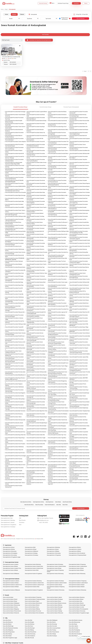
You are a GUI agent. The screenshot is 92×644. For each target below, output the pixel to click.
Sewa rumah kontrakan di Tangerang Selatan (35, 599)
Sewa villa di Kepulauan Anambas (10, 628)
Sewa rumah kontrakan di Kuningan (55, 607)
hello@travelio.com (43, 520)
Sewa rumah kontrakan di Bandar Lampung (57, 603)
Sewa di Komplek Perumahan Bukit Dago (14, 282)
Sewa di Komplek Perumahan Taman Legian (58, 282)
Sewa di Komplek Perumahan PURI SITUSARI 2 (80, 354)
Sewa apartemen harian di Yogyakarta (33, 574)
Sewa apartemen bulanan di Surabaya (55, 581)
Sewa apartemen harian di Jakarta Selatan (56, 566)
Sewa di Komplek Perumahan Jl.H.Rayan (57, 462)
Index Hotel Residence (50, 505)
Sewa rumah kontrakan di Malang (32, 609)
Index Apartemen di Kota (26, 502)
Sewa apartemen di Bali (7, 518)
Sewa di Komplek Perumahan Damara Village (36, 441)
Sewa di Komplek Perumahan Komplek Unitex (58, 264)
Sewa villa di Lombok (73, 628)
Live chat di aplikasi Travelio (45, 518)
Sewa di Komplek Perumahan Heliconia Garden (80, 459)
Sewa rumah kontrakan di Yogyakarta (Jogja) (79, 613)
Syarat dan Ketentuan (30, 539)
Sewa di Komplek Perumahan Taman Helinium (80, 333)
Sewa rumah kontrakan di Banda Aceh (33, 603)
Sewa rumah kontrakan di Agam (32, 601)
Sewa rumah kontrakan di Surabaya (55, 599)
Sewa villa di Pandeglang (74, 630)
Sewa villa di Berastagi (52, 624)
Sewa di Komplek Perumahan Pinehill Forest (15, 336)
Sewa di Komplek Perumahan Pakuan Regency (80, 183)
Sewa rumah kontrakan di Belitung (55, 605)
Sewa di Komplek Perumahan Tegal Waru (57, 438)
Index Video (65, 505)
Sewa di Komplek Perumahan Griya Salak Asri (58, 444)
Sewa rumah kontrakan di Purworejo (33, 611)
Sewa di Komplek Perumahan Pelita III (13, 480)
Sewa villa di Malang (29, 630)
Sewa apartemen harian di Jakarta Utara (34, 566)
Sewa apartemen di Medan (75, 551)
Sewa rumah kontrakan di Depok (10, 599)
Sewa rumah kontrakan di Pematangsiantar (79, 609)
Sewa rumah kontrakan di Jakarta (54, 597)
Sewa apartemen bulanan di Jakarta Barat (78, 583)
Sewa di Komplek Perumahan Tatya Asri (78, 159)
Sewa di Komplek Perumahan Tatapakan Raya (80, 411)
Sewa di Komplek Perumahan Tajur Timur (57, 435)
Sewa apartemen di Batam (75, 547)
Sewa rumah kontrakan (8, 597)
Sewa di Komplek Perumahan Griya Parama (36, 468)
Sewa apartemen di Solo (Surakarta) (77, 553)
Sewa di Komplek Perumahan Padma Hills (36, 444)
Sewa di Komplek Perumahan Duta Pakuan (79, 130)
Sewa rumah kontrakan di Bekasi (76, 599)
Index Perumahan (39, 505)
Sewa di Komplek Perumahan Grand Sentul (57, 121)
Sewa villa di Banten (51, 622)
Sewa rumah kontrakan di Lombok (76, 607)
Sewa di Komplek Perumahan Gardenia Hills (58, 459)
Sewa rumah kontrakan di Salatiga (55, 611)
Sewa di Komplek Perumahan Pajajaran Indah (58, 267)
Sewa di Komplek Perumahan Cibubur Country (80, 279)
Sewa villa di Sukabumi (30, 636)
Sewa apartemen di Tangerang (54, 555)
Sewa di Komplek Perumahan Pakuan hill (14, 450)
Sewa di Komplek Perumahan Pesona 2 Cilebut (80, 345)
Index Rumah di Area (29, 505)
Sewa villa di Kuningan (30, 628)
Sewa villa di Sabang (7, 634)
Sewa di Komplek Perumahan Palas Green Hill (79, 312)
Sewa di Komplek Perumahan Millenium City (58, 276)
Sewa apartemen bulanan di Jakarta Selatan (57, 583)
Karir (20, 525)
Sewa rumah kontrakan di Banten (76, 603)
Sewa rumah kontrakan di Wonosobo (55, 613)
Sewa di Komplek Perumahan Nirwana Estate (15, 267)
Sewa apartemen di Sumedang (10, 555)
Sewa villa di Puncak (29, 638)
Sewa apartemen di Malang (53, 551)
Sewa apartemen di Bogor (31, 549)
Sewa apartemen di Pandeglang (10, 553)
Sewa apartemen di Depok (53, 549)
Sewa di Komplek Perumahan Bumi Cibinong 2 (37, 393)
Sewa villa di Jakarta (73, 626)
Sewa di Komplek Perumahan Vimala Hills (14, 294)
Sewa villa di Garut (29, 626)
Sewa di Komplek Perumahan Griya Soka (57, 240)
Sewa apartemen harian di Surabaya (55, 564)
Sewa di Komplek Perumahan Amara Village (79, 444)
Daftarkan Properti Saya (63, 3)
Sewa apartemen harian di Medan (10, 570)
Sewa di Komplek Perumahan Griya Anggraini (15, 393)
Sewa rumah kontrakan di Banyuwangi (11, 605)
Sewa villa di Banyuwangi (74, 622)
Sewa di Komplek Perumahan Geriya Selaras (36, 177)
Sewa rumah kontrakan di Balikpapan (11, 603)
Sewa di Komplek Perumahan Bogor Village (79, 327)
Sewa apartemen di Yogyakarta (9, 525)
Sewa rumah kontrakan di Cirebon (10, 607)
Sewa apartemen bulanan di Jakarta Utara (34, 583)
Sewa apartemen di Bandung (8, 520)
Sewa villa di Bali (29, 620)
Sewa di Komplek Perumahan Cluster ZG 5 (79, 375)
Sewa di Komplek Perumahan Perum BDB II (15, 207)
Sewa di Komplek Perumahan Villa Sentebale (36, 426)
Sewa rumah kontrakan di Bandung (77, 597)
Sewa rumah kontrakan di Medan (54, 609)
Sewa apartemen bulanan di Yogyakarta (34, 590)
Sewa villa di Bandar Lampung (75, 620)
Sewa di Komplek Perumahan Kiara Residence (15, 369)
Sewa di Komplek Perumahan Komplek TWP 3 (58, 306)
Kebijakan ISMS (40, 539)
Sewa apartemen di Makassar (32, 551)
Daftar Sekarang (81, 508)
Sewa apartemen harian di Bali (32, 570)
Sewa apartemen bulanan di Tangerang (78, 581)
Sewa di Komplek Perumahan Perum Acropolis (15, 192)
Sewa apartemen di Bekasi (9, 549)
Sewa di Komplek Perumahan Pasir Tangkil (36, 438)
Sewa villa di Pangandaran (9, 632)
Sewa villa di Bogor (73, 624)
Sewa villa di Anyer (7, 620)
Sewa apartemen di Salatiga (31, 553)
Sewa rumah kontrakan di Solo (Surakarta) (34, 613)
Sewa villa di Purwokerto (74, 632)
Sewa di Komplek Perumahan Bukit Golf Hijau (36, 121)
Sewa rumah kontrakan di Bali (75, 601)
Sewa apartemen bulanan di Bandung (33, 581)
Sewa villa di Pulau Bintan (31, 632)
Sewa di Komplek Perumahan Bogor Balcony (79, 267)
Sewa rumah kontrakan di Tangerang (33, 597)
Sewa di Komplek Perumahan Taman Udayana (15, 142)
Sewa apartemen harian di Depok (76, 568)
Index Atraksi (58, 502)
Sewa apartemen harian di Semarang (55, 574)
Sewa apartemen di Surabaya (8, 527)
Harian (6, 14)
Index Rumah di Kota (67, 502)
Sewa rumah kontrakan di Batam (32, 605)
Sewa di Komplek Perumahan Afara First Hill (58, 234)
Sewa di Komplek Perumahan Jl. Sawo (78, 483)
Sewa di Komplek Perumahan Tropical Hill (14, 327)
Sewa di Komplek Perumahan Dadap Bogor (79, 408)
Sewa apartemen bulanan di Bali (32, 587)
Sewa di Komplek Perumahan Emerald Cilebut (58, 154)
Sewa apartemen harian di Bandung (33, 564)
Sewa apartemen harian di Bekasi (10, 566)
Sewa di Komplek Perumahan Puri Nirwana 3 (79, 285)
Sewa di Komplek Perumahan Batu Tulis (35, 255)
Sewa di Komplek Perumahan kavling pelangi (58, 216)
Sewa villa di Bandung (8, 622)
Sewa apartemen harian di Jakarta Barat (78, 566)
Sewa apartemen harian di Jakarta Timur (12, 568)
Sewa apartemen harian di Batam (76, 570)
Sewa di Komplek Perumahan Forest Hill (14, 288)
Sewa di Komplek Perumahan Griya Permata (15, 453)
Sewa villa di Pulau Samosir (53, 632)
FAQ (20, 518)
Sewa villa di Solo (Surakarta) (75, 634)
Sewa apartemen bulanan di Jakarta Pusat (34, 585)
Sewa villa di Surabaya (52, 636)
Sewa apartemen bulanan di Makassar (11, 590)
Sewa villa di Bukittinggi (8, 626)
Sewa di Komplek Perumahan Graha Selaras (79, 450)
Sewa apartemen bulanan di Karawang (77, 590)
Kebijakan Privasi (20, 539)
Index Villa (59, 505)
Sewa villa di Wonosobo (74, 636)
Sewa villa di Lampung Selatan (54, 628)
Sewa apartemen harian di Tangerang (77, 564)
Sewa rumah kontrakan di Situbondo (11, 613)
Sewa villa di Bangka (29, 622)
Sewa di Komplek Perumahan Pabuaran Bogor (37, 417)
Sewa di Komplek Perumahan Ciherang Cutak (15, 420)
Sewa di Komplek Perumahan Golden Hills (36, 435)
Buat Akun (76, 3)
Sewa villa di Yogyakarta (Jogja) (10, 638)
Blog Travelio (22, 520)
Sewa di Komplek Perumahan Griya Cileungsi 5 (15, 237)
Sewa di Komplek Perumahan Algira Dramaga (15, 195)
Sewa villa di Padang (51, 630)
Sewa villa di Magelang (8, 630)
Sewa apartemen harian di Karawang (77, 574)
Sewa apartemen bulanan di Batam (77, 587)
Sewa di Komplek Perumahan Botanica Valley (79, 426)
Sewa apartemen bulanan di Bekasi (11, 583)
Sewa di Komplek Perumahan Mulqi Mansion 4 (15, 375)
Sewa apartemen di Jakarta (8, 522)
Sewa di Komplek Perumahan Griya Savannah (79, 453)
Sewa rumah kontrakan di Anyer (54, 601)
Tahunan (22, 14)
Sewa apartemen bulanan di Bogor (55, 585)
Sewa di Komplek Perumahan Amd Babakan (58, 414)
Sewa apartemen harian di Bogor (54, 568)
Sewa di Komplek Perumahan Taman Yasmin (58, 246)
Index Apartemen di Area (38, 502)
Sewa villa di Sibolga (51, 634)
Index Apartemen (50, 502)
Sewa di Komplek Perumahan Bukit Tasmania (15, 411)
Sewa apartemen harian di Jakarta (11, 564)
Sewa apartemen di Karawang (10, 551)
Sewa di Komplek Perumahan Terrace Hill (36, 142)
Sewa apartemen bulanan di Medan (11, 587)
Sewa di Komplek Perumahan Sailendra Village (37, 453)
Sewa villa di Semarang (30, 634)
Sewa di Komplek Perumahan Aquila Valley (15, 201)
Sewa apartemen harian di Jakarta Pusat (34, 568)
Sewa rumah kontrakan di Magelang (11, 609)
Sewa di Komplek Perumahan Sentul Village (58, 384)
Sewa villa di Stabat (7, 636)
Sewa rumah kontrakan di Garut (32, 607)
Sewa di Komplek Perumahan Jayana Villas (79, 357)
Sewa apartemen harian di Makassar (11, 574)
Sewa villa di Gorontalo (52, 626)
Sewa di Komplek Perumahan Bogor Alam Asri (15, 435)
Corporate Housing (43, 3)
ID (53, 3)
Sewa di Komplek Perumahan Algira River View (37, 411)
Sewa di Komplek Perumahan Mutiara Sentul (36, 261)
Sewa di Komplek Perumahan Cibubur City (36, 133)
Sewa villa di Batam (7, 624)
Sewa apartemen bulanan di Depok (77, 585)
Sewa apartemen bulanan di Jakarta (11, 581)
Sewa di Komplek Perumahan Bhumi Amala (58, 321)
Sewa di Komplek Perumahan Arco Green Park (80, 243)
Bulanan (14, 14)
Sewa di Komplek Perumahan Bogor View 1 (57, 127)
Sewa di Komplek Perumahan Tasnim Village (58, 366)
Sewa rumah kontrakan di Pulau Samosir (12, 611)
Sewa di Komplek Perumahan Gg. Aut (13, 246)
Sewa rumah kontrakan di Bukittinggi (77, 605)
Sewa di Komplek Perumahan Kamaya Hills (57, 387)
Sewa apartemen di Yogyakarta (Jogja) (12, 557)
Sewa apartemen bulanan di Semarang (56, 590)
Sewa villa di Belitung (30, 624)
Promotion (22, 522)
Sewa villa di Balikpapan (52, 620)
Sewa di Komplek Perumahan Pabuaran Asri (15, 312)
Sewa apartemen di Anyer (9, 547)
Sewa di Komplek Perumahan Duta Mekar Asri (80, 151)
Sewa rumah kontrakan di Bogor (10, 601)
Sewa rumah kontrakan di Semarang (77, 611)
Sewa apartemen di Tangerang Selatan (78, 555)
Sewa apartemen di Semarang (54, 553)
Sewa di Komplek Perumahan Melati (35, 447)
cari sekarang (80, 19)
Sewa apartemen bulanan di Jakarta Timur (12, 585)
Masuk (86, 3)
